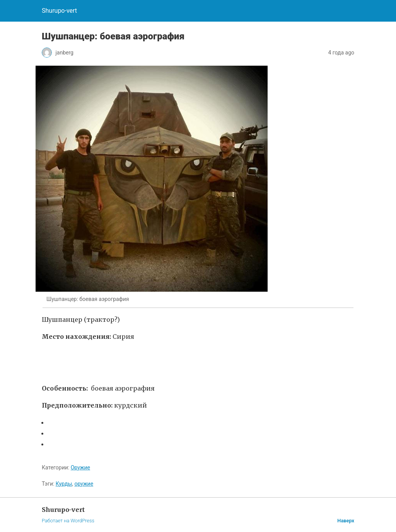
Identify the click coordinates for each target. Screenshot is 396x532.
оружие (84, 484)
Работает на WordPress (68, 521)
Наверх (346, 521)
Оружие (80, 467)
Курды (64, 484)
